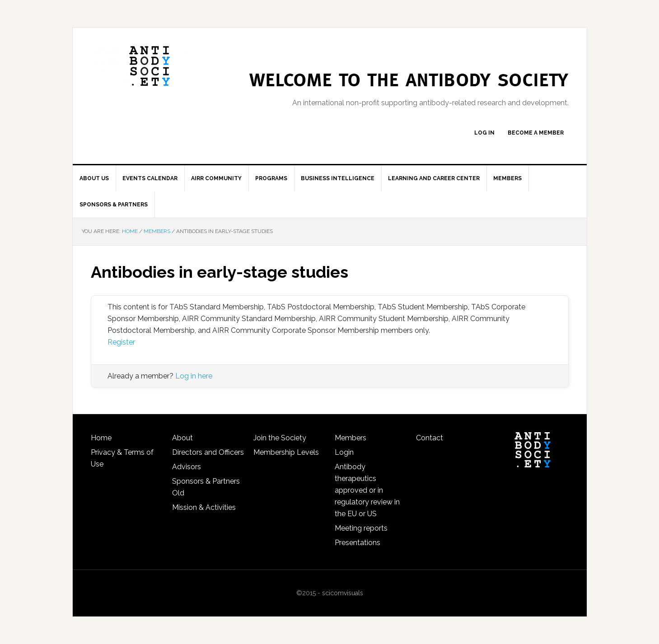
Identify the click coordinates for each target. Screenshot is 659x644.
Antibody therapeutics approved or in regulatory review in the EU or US (367, 490)
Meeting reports (361, 528)
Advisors (187, 467)
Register (121, 342)
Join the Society (280, 438)
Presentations (358, 543)
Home (101, 438)
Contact (430, 438)
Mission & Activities (204, 507)
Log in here (194, 376)
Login (344, 452)
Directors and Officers (208, 452)
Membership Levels (286, 452)
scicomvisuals (343, 593)
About (182, 438)
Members (351, 438)
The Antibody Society (150, 66)
